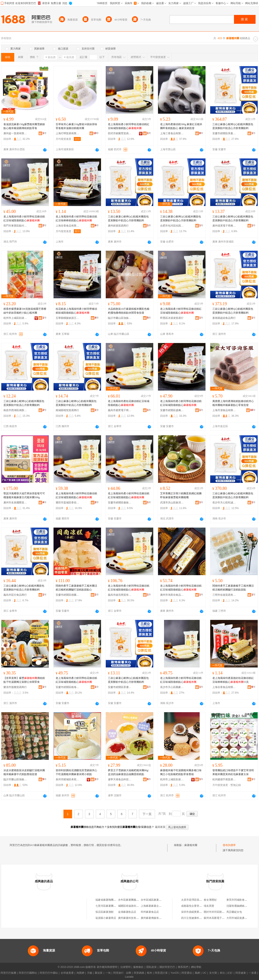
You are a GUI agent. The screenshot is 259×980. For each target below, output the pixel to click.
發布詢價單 (229, 845)
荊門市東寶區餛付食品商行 (15, 226)
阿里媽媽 (139, 973)
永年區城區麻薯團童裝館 (155, 900)
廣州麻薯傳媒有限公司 (154, 918)
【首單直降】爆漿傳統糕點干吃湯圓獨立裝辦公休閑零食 (24, 680)
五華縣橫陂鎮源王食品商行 (68, 318)
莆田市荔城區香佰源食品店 (68, 503)
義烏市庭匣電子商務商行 (120, 410)
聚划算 (99, 973)
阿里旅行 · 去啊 (122, 973)
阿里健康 (241, 973)
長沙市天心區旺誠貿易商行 (224, 503)
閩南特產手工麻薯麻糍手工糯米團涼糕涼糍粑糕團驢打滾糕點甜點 (233, 588)
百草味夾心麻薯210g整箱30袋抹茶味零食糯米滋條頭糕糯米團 (76, 126)
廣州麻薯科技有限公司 (131, 918)
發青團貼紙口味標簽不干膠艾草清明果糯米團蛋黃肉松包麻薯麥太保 (233, 772)
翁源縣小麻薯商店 (106, 918)
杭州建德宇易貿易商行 (224, 779)
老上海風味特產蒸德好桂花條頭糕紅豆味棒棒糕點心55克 (233, 680)
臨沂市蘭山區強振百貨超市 (120, 318)
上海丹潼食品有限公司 (224, 410)
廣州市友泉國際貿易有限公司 (15, 503)
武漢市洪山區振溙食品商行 (172, 503)
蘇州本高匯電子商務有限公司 (221, 918)
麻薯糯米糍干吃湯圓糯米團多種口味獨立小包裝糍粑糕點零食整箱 (181, 772)
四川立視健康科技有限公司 (197, 918)
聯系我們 (183, 967)
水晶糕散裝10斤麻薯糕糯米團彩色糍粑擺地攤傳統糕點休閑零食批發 (129, 311)
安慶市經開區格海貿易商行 (68, 687)
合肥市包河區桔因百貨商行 (172, 226)
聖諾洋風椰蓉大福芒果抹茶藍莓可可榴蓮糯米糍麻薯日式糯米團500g (24, 495)
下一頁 (147, 814)
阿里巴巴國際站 (28, 973)
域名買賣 (209, 906)
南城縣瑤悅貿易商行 (67, 410)
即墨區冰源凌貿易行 (172, 318)
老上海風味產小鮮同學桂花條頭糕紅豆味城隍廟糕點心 (129, 126)
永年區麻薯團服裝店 (130, 900)
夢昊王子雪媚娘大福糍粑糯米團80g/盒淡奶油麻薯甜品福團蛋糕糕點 (128, 772)
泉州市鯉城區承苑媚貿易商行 (68, 779)
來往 (222, 973)
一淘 (108, 973)
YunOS (175, 973)
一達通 (253, 973)
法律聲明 (125, 967)
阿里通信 (187, 973)
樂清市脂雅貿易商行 (15, 687)
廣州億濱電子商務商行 (224, 226)
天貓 (90, 973)
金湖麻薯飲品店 (127, 912)
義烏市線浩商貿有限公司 (120, 595)
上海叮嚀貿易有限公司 (68, 133)
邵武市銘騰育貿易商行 (120, 133)
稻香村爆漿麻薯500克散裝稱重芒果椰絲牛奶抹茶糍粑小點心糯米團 (25, 311)
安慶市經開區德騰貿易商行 (68, 595)
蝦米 (150, 973)
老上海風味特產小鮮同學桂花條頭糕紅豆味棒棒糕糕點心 (76, 219)
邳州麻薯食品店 (150, 912)
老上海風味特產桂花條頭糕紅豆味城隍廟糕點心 (129, 403)
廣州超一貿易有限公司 (15, 133)
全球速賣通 (67, 973)
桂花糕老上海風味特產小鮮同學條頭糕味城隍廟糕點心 (76, 311)
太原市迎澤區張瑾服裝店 (195, 900)
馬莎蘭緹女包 (234, 912)
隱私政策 (152, 967)
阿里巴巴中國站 (49, 973)
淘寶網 (80, 973)
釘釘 (230, 973)
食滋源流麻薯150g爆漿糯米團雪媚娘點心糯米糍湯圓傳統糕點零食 (24, 126)
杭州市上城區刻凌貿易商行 (15, 318)
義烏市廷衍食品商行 (15, 595)
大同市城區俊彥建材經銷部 (242, 918)
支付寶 (213, 973)
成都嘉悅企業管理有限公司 (197, 906)
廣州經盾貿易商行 (118, 226)
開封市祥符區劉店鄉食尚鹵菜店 (222, 912)
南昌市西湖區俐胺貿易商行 (15, 410)
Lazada (129, 977)
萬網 (197, 973)
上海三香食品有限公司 (172, 133)
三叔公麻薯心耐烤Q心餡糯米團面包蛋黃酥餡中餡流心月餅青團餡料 (233, 126)
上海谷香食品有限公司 (68, 226)
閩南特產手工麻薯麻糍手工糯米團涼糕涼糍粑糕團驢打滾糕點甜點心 (76, 588)
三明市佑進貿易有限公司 (224, 595)
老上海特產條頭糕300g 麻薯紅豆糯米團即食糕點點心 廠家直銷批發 (181, 126)
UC (205, 973)
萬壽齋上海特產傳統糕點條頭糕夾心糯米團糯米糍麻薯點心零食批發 (233, 403)
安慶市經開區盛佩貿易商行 (172, 410)
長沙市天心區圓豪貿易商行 (172, 687)
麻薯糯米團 (191, 845)
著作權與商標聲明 (107, 967)
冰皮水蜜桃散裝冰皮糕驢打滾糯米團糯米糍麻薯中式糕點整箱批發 (24, 772)
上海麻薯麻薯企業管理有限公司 (159, 906)
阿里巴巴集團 (8, 973)
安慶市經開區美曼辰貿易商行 (224, 133)
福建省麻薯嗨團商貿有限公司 (112, 900)
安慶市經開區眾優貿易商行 (120, 687)
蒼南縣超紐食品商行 (224, 318)
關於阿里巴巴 (167, 967)
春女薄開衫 (210, 900)
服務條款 (138, 967)
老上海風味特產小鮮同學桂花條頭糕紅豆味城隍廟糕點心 (24, 219)
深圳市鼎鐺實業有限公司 (195, 912)
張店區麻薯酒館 (104, 912)
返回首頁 (160, 827)
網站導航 (196, 967)
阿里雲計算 (161, 973)
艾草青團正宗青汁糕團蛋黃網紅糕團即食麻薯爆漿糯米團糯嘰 (181, 495)
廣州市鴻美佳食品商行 (172, 595)
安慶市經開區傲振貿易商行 (120, 503)
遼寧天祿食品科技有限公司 (120, 779)
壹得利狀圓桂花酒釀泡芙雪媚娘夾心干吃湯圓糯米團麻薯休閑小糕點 (76, 772)
